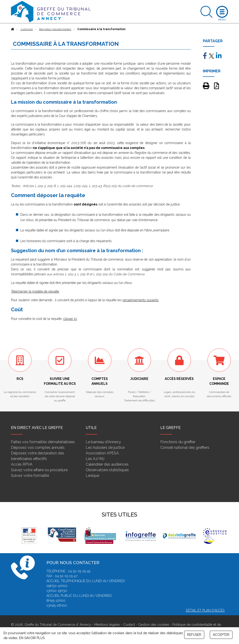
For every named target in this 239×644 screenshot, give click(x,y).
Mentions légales (107, 625)
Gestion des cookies (154, 625)
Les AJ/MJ (95, 459)
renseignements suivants (141, 300)
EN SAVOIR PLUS (32, 638)
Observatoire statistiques (107, 470)
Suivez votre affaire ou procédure (39, 470)
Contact (129, 625)
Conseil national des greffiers (185, 448)
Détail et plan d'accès (205, 610)
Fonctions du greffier (178, 442)
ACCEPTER (221, 635)
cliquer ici (70, 319)
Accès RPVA (22, 464)
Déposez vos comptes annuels (38, 448)
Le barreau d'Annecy (103, 442)
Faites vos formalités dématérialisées (43, 442)
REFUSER (194, 635)
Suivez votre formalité (30, 476)
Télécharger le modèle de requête (35, 291)
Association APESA (102, 453)
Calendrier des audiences (107, 464)
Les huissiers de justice (105, 448)
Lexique (92, 476)
